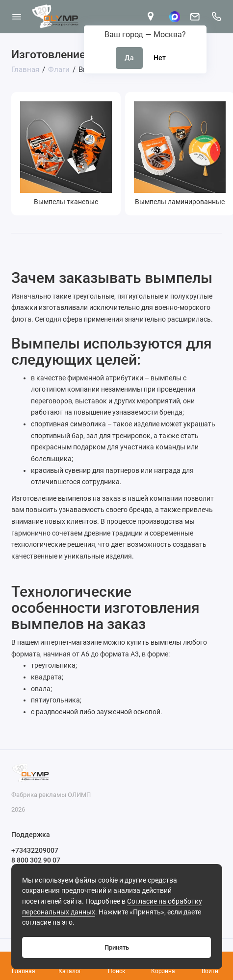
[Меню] (17, 17)
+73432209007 (35, 850)
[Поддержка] (217, 17)
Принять (117, 947)
